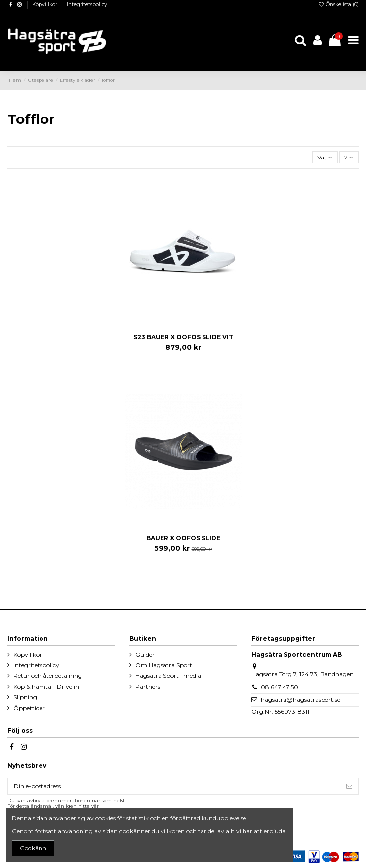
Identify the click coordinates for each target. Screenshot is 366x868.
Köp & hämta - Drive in (46, 687)
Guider (145, 654)
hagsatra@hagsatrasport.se (301, 699)
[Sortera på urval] (325, 157)
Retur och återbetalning (48, 676)
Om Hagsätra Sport (164, 665)
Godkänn (33, 848)
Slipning (25, 697)
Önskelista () (338, 5)
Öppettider (29, 708)
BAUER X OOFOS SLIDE (183, 538)
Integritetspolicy (87, 5)
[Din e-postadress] (174, 786)
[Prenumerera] (349, 786)
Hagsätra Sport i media (168, 676)
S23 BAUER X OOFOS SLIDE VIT (183, 337)
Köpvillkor (45, 5)
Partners (148, 687)
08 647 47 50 (280, 687)
